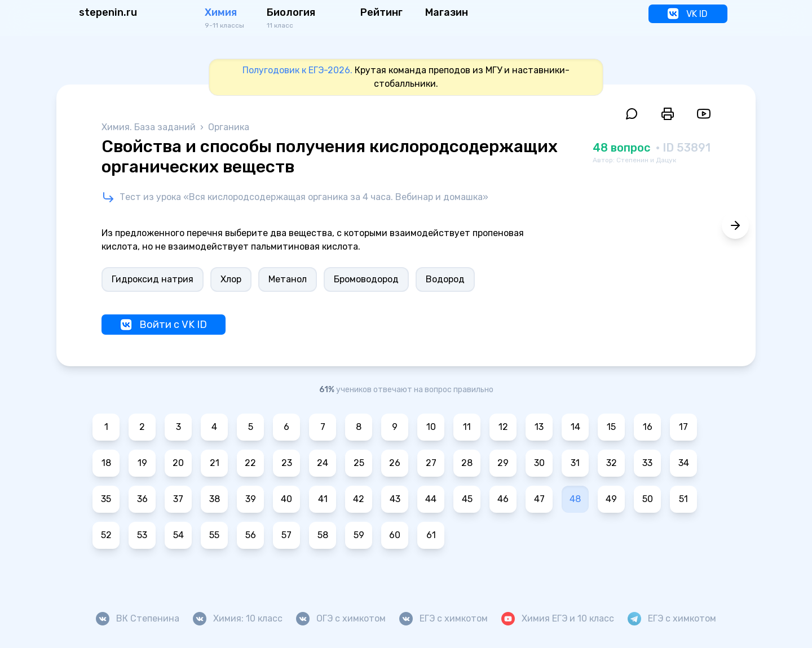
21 (215, 463)
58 (323, 535)
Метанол (288, 279)
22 (250, 463)
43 (395, 499)
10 (431, 427)
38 (215, 499)
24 (323, 463)
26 (395, 463)
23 (287, 463)
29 (503, 463)
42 (359, 499)
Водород (445, 279)
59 (359, 535)
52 (106, 535)
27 (431, 463)
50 (648, 499)
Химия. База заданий (150, 127)
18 (106, 463)
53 (142, 535)
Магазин (447, 12)
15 (611, 427)
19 (142, 463)
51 (683, 499)
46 (503, 499)
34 (684, 463)
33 (647, 463)
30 (539, 463)
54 (178, 535)
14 (575, 427)
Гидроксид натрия (153, 279)
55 (214, 535)
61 (431, 535)
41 (323, 499)
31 (575, 463)
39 (251, 499)
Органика (229, 127)
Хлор (231, 279)
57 (286, 535)
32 (612, 463)
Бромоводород (366, 279)
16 (648, 427)
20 (178, 463)
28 (467, 463)
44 (431, 499)
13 (539, 427)
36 (142, 499)
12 (503, 427)
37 (178, 499)
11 (467, 427)
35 (106, 499)
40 (286, 499)
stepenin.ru (108, 12)
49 (611, 499)
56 (251, 535)
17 (683, 427)
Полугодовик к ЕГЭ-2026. (297, 70)
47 (539, 499)
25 (359, 463)
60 (395, 535)
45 (467, 499)
